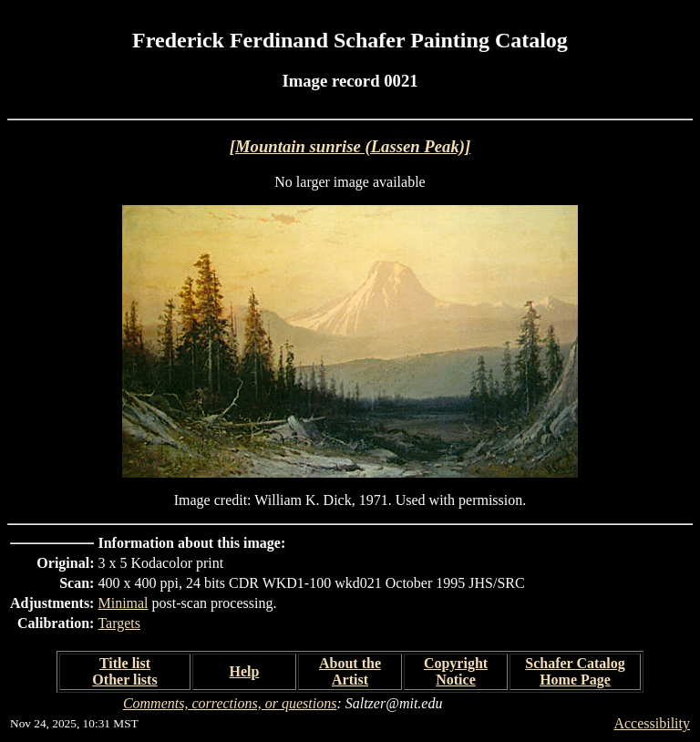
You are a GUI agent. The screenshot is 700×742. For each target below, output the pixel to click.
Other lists (124, 680)
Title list (125, 663)
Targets (119, 623)
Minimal (123, 603)
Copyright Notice (456, 671)
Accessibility (652, 723)
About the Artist (350, 671)
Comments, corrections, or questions (230, 703)
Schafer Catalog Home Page (575, 671)
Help (245, 671)
